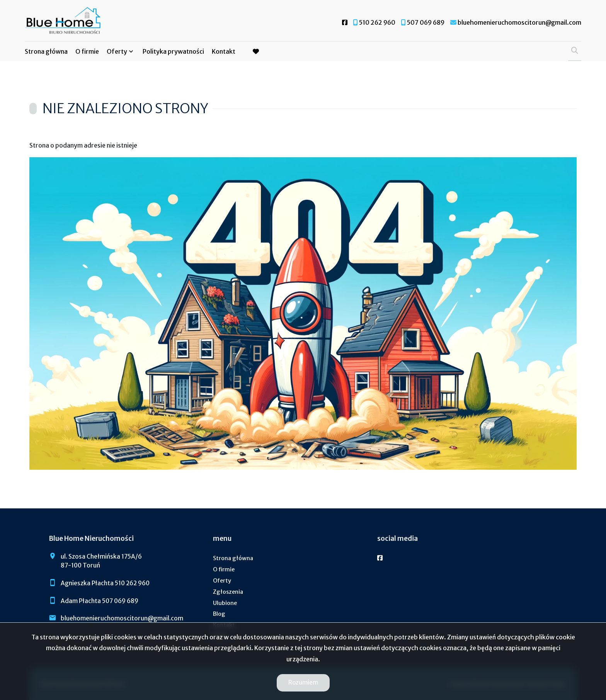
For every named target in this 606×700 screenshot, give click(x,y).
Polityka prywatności (173, 51)
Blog (219, 614)
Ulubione (225, 603)
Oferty (117, 51)
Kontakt (224, 51)
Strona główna (46, 51)
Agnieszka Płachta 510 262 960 (105, 583)
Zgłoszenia (228, 592)
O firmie (87, 51)
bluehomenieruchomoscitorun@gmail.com (122, 618)
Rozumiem (303, 682)
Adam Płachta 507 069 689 (100, 601)
